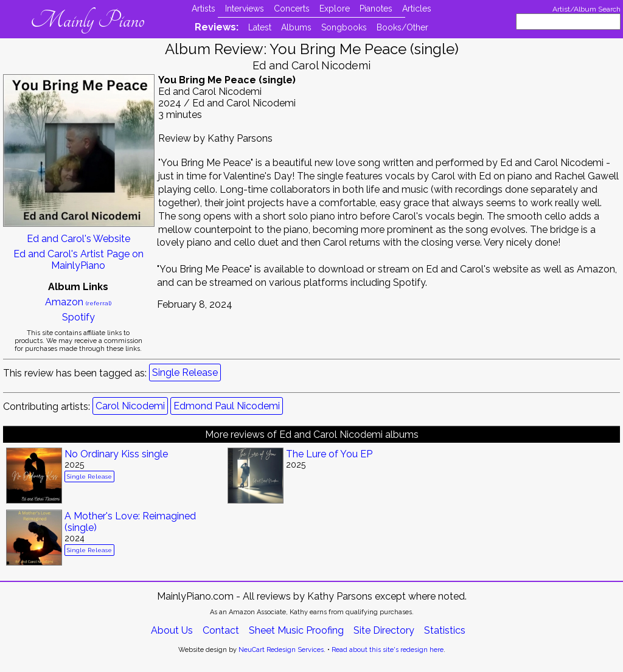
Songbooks (344, 27)
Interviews (245, 9)
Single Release (185, 372)
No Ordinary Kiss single (116, 454)
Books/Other (402, 27)
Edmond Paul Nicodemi (227, 406)
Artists (204, 9)
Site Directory (384, 630)
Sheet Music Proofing (296, 630)
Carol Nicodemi (130, 406)
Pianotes (376, 9)
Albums (296, 27)
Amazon (78, 302)
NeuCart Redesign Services (281, 650)
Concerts (292, 9)
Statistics (445, 630)
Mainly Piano (87, 20)
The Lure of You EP (329, 454)
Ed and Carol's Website (78, 239)
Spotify (78, 317)
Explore (335, 9)
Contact (221, 630)
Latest (260, 27)
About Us (172, 630)
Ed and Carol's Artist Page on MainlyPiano (78, 260)
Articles (417, 9)
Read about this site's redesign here (388, 650)
